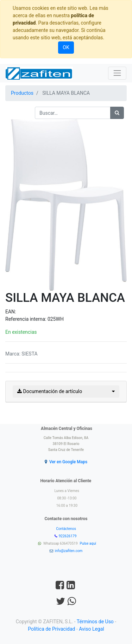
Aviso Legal (92, 629)
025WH (56, 319)
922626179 (68, 536)
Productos (22, 93)
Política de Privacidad (51, 629)
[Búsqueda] (117, 113)
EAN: (11, 312)
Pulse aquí (89, 543)
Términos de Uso (95, 622)
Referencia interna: (26, 319)
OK (66, 47)
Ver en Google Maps (68, 462)
